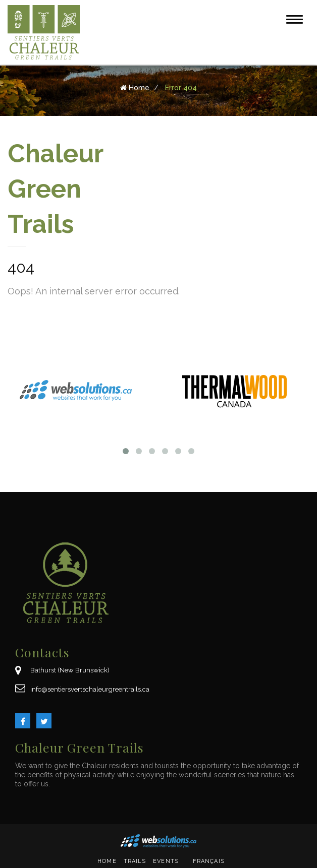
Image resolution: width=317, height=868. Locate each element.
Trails (135, 861)
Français (209, 861)
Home (107, 861)
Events (166, 861)
